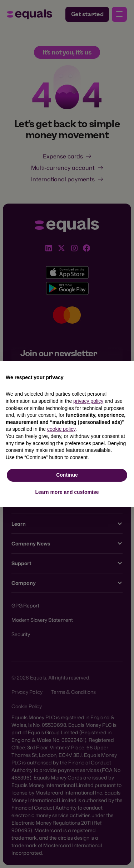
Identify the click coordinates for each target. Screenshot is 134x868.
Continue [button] (67, 475)
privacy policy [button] (88, 401)
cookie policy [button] (61, 429)
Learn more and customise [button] (67, 492)
